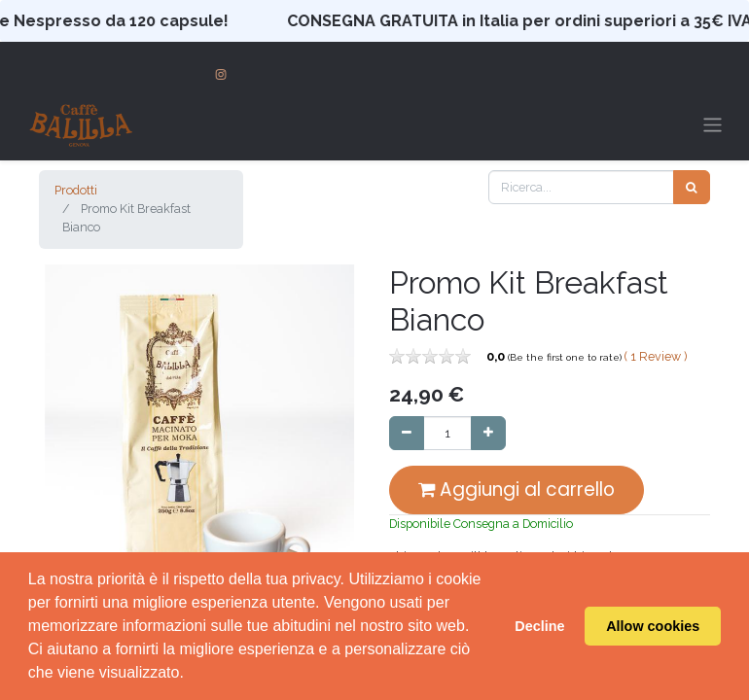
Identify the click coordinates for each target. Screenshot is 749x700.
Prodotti (76, 190)
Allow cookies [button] (653, 626)
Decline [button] (539, 626)
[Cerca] (692, 187)
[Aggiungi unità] (488, 433)
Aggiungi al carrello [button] (517, 490)
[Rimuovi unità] (407, 433)
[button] (63, 459)
